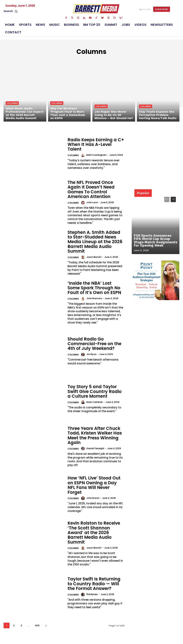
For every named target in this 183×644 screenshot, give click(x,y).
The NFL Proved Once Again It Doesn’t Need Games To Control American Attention (91, 189)
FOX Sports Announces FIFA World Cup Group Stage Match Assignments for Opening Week (155, 241)
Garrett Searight (95, 448)
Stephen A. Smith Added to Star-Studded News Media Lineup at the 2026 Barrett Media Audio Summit (95, 242)
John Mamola (94, 298)
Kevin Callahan (95, 402)
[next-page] (46, 625)
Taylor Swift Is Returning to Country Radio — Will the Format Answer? (94, 584)
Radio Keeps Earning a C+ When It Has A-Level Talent (96, 144)
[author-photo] (83, 155)
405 (37, 625)
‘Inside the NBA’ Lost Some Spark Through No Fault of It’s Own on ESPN (94, 288)
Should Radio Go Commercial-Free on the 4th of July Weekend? (94, 344)
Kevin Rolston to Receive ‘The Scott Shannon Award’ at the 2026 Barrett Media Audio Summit (94, 533)
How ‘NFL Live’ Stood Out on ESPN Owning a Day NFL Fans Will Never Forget (94, 485)
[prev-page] (167, 199)
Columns (12, 103)
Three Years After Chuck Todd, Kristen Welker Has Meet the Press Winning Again (95, 435)
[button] (11, 11)
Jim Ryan (91, 354)
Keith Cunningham (96, 155)
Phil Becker (92, 594)
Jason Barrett (94, 257)
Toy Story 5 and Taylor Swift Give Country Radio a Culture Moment (95, 391)
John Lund (92, 202)
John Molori (93, 498)
